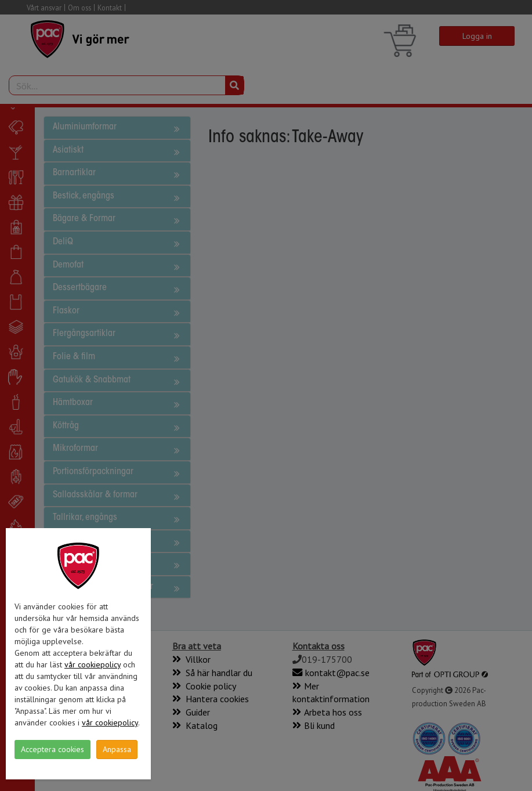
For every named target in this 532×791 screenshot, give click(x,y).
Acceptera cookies (53, 749)
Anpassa (117, 749)
